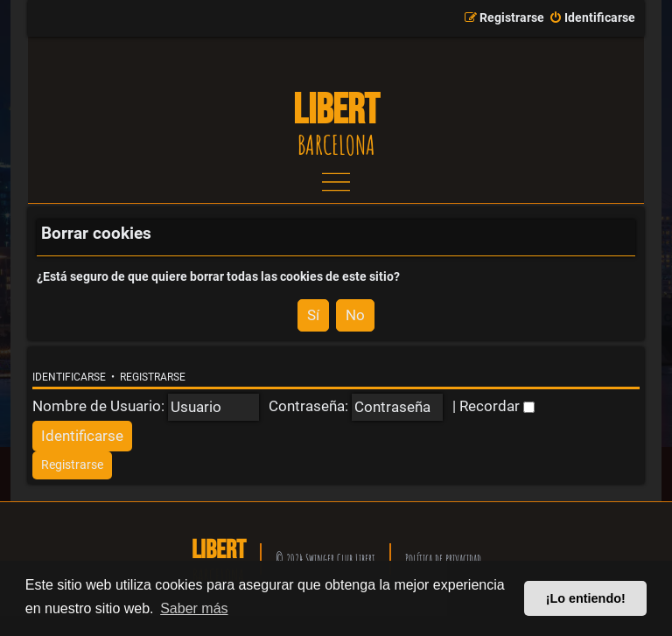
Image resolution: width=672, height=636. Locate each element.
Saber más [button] (194, 608)
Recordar (497, 406)
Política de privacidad (443, 559)
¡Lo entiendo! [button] (586, 598)
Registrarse (153, 377)
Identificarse (69, 377)
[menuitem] (592, 18)
